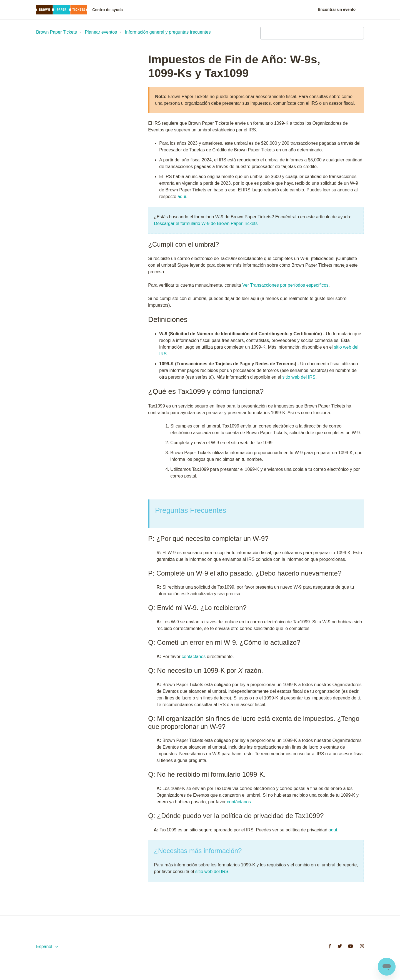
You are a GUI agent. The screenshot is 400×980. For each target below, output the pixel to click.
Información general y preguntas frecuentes (168, 32)
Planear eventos (101, 32)
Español (45, 947)
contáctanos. (240, 802)
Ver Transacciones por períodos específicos (285, 285)
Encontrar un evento (337, 9)
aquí (182, 197)
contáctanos (194, 657)
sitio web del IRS (299, 377)
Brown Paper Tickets (57, 32)
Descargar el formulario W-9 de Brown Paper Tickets (206, 223)
